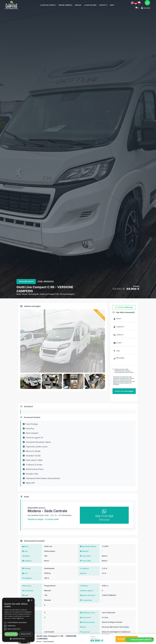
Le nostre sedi (90, 5)
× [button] (32, 600)
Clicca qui (104, 520)
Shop (112, 5)
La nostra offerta (48, 5)
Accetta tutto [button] (11, 634)
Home (19, 294)
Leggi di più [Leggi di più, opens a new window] (20, 618)
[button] (102, 381)
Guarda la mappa (35, 519)
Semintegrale (34, 294)
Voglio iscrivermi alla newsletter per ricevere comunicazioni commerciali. (124, 371)
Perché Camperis (65, 5)
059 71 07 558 (104, 516)
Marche (78, 5)
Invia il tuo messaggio (124, 391)
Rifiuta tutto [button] (26, 634)
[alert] (18, 620)
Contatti (103, 5)
